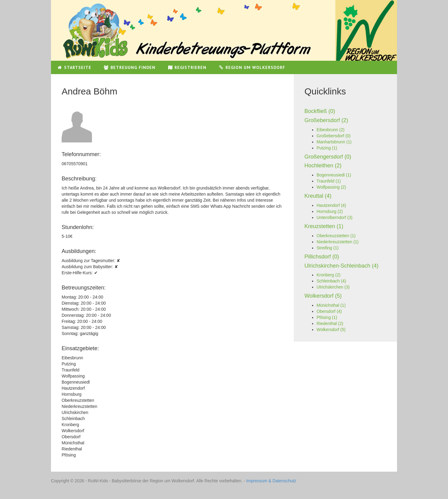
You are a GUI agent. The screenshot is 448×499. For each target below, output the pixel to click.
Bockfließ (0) (320, 111)
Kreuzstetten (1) (324, 226)
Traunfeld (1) (329, 181)
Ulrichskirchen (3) (333, 287)
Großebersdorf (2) (326, 120)
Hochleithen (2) (323, 166)
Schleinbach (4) (331, 281)
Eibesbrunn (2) (331, 130)
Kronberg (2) (329, 275)
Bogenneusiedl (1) (334, 175)
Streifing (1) (328, 248)
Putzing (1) (327, 148)
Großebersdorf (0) (334, 136)
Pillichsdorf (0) (322, 257)
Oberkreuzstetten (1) (336, 236)
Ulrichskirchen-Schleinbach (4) (341, 266)
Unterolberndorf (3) (334, 217)
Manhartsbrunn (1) (334, 142)
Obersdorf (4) (329, 311)
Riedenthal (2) (330, 323)
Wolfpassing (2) (331, 187)
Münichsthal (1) (331, 305)
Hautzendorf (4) (331, 205)
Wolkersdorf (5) (323, 296)
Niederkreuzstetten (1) (338, 242)
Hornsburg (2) (330, 211)
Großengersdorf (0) (328, 157)
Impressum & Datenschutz (271, 481)
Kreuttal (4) (318, 196)
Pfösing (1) (327, 317)
